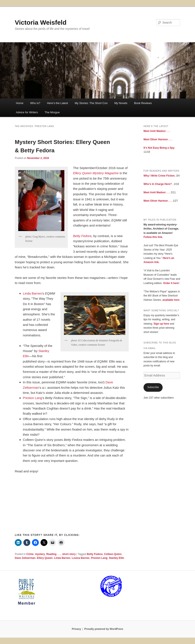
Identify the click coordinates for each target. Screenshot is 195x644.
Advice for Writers (27, 112)
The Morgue (52, 112)
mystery (40, 554)
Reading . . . (54, 554)
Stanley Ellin (116, 558)
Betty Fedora (82, 236)
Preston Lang (32, 398)
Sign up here (161, 324)
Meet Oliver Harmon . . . (158, 139)
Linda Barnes (32, 293)
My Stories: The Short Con (91, 103)
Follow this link (153, 237)
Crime (30, 554)
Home (20, 103)
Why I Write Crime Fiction (159, 176)
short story (69, 554)
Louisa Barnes (81, 558)
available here (171, 300)
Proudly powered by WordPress (104, 629)
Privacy (76, 629)
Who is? (35, 103)
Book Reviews (143, 103)
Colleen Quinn (113, 554)
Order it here (171, 283)
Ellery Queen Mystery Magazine (96, 173)
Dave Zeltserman (25, 558)
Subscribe (153, 387)
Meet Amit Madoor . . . (157, 131)
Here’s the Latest (57, 103)
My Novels (121, 103)
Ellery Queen (45, 558)
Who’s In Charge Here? (158, 184)
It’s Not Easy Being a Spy (159, 148)
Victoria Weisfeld (41, 22)
